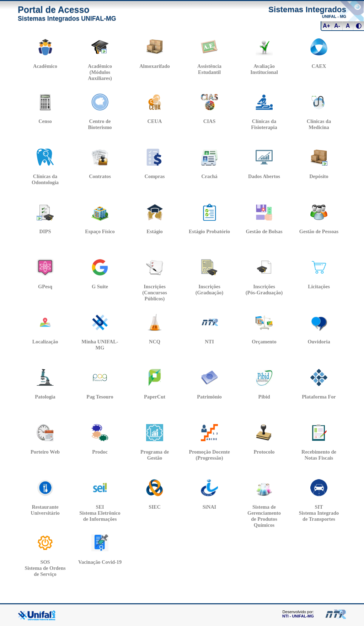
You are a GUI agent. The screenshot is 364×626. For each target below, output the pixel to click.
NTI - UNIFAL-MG (298, 616)
